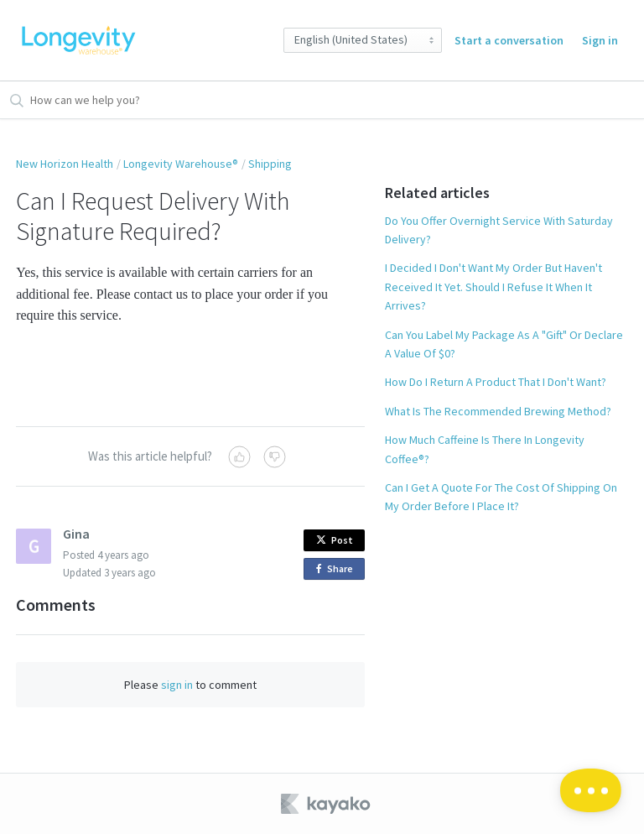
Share (338, 569)
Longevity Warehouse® (181, 164)
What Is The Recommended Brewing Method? (498, 411)
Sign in (600, 40)
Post (335, 540)
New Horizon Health (65, 164)
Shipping (270, 164)
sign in (177, 685)
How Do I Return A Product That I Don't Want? (496, 382)
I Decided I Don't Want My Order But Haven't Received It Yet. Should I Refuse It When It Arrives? (493, 287)
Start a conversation (509, 40)
